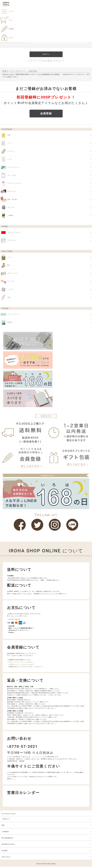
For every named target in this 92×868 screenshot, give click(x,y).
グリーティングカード (11, 185)
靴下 (5, 267)
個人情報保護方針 (7, 839)
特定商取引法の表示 (8, 846)
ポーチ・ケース (9, 275)
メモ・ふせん (8, 177)
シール (6, 161)
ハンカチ (7, 291)
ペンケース (7, 153)
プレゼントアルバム (10, 234)
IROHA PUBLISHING (49, 865)
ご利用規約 (5, 833)
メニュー (7, 11)
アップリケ (7, 283)
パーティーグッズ (10, 316)
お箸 (5, 299)
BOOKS (6, 324)
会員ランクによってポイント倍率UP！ (21, 663)
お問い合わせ (6, 858)
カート (6, 20)
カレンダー (7, 209)
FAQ (3, 827)
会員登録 (7, 29)
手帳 (5, 137)
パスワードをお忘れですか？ (46, 61)
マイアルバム (8, 242)
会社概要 (5, 852)
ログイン (7, 38)
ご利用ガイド (6, 820)
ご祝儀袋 (7, 217)
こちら (15, 617)
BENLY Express (51, 595)
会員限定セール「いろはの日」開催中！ (22, 666)
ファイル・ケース (10, 169)
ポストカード (8, 193)
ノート (6, 145)
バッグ (6, 259)
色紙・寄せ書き (9, 201)
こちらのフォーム (38, 758)
